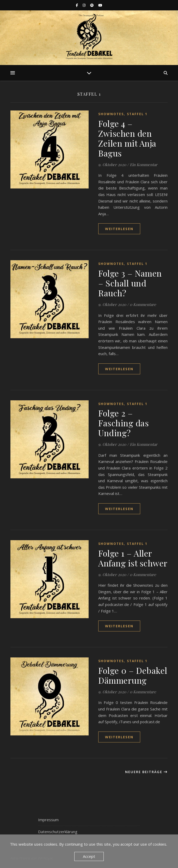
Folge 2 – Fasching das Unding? (124, 423)
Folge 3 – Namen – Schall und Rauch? (130, 283)
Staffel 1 (137, 114)
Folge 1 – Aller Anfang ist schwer (133, 558)
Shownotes (111, 114)
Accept (89, 856)
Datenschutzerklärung (58, 832)
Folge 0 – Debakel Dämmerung (133, 675)
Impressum (48, 820)
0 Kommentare (143, 304)
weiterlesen (119, 229)
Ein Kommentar (144, 165)
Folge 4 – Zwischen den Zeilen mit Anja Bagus (127, 138)
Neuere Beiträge (146, 772)
